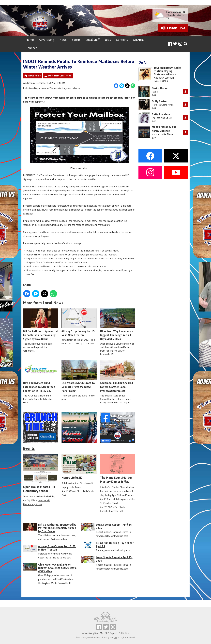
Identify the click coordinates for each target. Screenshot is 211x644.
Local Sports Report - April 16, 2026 (114, 526)
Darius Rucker (160, 88)
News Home (35, 76)
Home (30, 40)
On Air (137, 40)
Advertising (47, 40)
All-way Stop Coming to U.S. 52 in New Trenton (79, 322)
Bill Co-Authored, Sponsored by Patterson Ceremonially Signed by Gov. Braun (41, 324)
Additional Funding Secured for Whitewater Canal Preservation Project (118, 376)
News (63, 40)
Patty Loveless (161, 114)
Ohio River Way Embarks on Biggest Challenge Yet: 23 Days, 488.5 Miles (118, 324)
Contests (122, 40)
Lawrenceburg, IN (176, 12)
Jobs (108, 40)
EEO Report (111, 633)
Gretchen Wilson (164, 74)
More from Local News (60, 76)
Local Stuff (93, 40)
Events (29, 448)
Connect (31, 48)
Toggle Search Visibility (186, 44)
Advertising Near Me (93, 633)
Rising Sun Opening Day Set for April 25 (115, 545)
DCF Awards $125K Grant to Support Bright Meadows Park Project (79, 376)
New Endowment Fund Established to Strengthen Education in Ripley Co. (41, 376)
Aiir (115, 637)
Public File (124, 633)
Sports (76, 40)
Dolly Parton (160, 101)
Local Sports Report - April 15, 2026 (114, 559)
